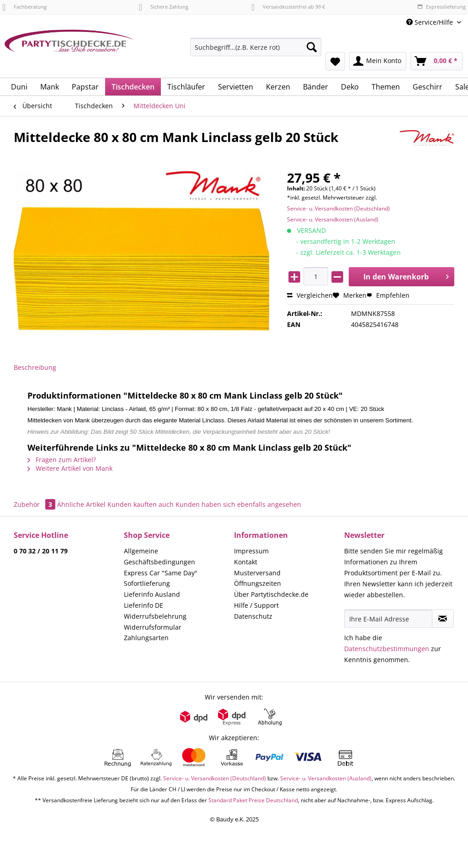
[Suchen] (312, 47)
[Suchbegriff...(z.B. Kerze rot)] (256, 47)
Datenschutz (253, 616)
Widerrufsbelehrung (155, 616)
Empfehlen (388, 295)
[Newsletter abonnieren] (443, 619)
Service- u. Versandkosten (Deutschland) (338, 208)
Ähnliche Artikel (81, 504)
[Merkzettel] (335, 61)
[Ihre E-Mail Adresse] (388, 619)
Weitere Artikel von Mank (70, 468)
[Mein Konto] (378, 61)
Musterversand (257, 573)
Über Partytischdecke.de (271, 594)
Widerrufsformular (153, 627)
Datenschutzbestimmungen (387, 649)
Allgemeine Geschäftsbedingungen (160, 556)
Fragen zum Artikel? (62, 460)
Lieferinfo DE (144, 605)
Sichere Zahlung (164, 7)
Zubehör (35, 504)
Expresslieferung (441, 7)
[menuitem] (256, 51)
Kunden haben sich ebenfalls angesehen (238, 504)
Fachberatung (24, 7)
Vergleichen (310, 295)
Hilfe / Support (256, 605)
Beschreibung (35, 367)
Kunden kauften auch (141, 504)
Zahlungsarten (146, 638)
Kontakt (246, 562)
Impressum (251, 551)
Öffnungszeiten (258, 583)
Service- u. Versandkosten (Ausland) (333, 219)
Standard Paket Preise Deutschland (253, 800)
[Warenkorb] (436, 61)
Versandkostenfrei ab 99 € (288, 7)
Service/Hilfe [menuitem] (431, 22)
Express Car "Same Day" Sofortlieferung (161, 578)
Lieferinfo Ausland (152, 594)
